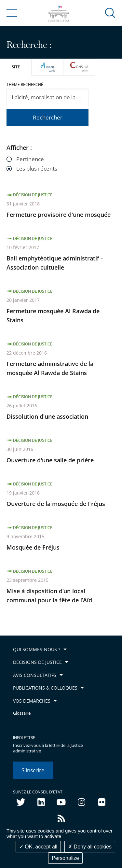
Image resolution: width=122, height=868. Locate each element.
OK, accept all (38, 847)
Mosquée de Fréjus (33, 547)
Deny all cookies (90, 847)
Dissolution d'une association (47, 416)
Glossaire (22, 713)
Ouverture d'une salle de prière (50, 460)
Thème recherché (25, 84)
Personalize (65, 858)
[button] (110, 13)
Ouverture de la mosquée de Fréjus (56, 504)
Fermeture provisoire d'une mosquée (59, 215)
